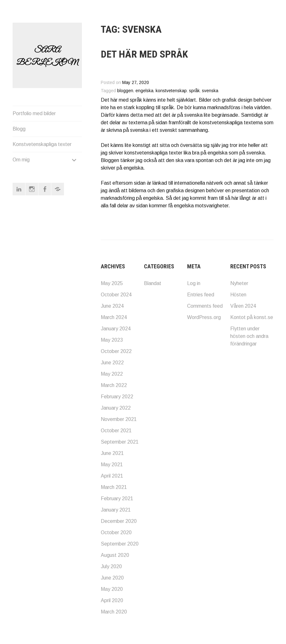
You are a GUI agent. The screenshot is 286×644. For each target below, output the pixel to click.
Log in (194, 283)
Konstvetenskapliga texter (42, 147)
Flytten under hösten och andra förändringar (249, 336)
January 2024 (116, 329)
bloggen (125, 91)
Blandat (153, 283)
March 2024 (114, 317)
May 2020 (112, 589)
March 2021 (114, 487)
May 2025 (112, 283)
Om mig (21, 163)
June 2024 (112, 306)
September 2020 (120, 544)
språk (194, 91)
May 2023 (112, 340)
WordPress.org (204, 317)
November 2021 (119, 419)
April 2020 (112, 600)
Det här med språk (144, 54)
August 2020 (115, 555)
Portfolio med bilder (34, 117)
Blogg (19, 132)
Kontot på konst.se (252, 317)
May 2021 (112, 465)
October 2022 (116, 351)
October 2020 (116, 532)
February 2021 (117, 498)
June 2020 (112, 578)
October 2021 (116, 431)
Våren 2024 (243, 306)
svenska (210, 91)
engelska (144, 91)
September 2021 (120, 442)
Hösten (238, 295)
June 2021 (112, 453)
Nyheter (239, 283)
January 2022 (116, 408)
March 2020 (114, 612)
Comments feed (205, 306)
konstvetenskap (171, 91)
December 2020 (119, 521)
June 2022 (112, 363)
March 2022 (114, 385)
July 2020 (111, 566)
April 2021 (112, 476)
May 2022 (112, 374)
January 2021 (116, 510)
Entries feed (201, 295)
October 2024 (116, 295)
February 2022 (117, 397)
